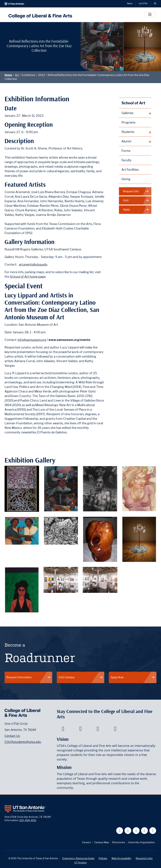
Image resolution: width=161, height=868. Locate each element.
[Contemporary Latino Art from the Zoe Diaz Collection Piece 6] (61, 530)
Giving (126, 179)
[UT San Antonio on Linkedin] (145, 831)
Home (8, 75)
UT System (80, 863)
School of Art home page (28, 277)
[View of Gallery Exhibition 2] (100, 580)
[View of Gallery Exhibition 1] (61, 580)
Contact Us (12, 736)
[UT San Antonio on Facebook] (120, 831)
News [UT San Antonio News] (130, 4)
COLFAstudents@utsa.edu (23, 742)
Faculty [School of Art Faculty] (127, 160)
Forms (126, 151)
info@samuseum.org (32, 340)
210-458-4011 (28, 820)
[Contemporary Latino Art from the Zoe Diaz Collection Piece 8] (139, 539)
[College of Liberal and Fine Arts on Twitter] (80, 730)
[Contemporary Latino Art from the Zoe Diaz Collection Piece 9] (22, 590)
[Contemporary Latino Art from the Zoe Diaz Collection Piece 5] (22, 530)
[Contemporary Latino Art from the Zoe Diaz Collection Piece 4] (139, 489)
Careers (86, 842)
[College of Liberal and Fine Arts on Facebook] (63, 730)
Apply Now (133, 677)
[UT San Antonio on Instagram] (153, 831)
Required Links (144, 858)
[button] (155, 4)
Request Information (28, 677)
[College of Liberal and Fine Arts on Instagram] (115, 730)
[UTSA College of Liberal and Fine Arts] (39, 15)
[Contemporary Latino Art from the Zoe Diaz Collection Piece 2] (61, 489)
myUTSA (143, 4)
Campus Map (102, 842)
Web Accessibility (121, 858)
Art (17, 75)
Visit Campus (81, 677)
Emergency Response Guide (78, 858)
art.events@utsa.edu (33, 264)
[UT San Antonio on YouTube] (136, 831)
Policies (103, 858)
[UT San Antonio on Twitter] (128, 831)
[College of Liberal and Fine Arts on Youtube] (98, 730)
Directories (119, 842)
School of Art (133, 103)
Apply (136, 210)
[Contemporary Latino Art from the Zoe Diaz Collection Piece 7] (100, 539)
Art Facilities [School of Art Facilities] (130, 170)
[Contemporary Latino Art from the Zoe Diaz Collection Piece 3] (100, 489)
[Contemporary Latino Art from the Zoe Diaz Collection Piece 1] (22, 489)
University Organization (141, 842)
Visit (136, 201)
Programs (128, 122)
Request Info (136, 191)
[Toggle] (150, 15)
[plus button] (135, 113)
